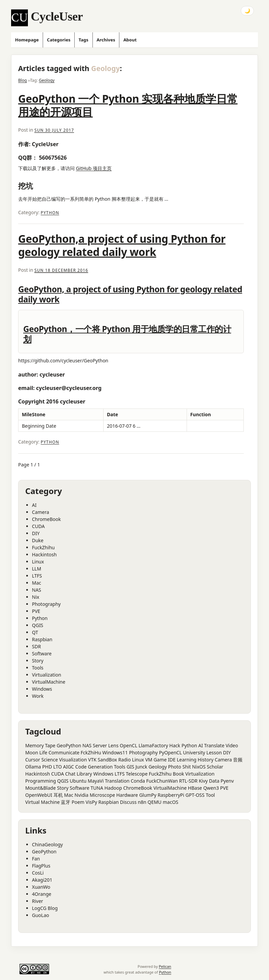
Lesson (214, 753)
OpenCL (128, 745)
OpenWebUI (39, 795)
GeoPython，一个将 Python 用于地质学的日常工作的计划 (127, 334)
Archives (106, 40)
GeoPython (69, 745)
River (37, 901)
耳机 (58, 795)
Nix (36, 597)
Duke (38, 540)
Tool (210, 795)
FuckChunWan (162, 781)
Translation (117, 781)
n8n (142, 802)
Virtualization (47, 675)
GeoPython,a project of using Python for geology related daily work (122, 245)
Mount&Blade (41, 788)
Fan (36, 859)
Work (38, 696)
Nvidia (82, 795)
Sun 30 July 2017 (54, 130)
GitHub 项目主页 (94, 168)
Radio (125, 760)
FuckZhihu (43, 547)
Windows (42, 689)
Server (100, 745)
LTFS (37, 576)
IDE (172, 760)
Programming (41, 781)
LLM (36, 569)
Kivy (203, 781)
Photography (46, 604)
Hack (175, 745)
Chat (70, 774)
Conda (138, 781)
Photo (175, 767)
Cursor (33, 760)
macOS (170, 802)
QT (35, 632)
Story (38, 661)
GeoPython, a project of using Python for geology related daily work (130, 294)
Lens (113, 745)
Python (50, 213)
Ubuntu (78, 781)
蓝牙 (66, 802)
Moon (32, 753)
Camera (41, 512)
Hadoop (113, 788)
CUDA (38, 526)
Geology (47, 80)
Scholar (215, 767)
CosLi (38, 873)
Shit (186, 767)
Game (160, 760)
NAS (36, 590)
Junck (141, 767)
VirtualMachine (49, 682)
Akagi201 (42, 880)
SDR (36, 646)
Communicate (64, 753)
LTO (57, 767)
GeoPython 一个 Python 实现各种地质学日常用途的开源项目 (128, 105)
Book (179, 774)
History (206, 760)
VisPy (91, 802)
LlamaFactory (153, 745)
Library (84, 774)
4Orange (42, 894)
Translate (214, 745)
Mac (36, 583)
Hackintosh (44, 554)
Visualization (73, 760)
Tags (84, 40)
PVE (36, 611)
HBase (195, 788)
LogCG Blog (45, 908)
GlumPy (148, 795)
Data (214, 781)
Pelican (165, 966)
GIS (130, 767)
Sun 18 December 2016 (61, 270)
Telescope (137, 774)
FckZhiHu (91, 753)
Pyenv (227, 781)
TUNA (97, 788)
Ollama (33, 767)
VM (149, 760)
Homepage (27, 40)
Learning (187, 760)
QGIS (38, 625)
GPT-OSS (195, 795)
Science (50, 760)
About (130, 40)
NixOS (199, 767)
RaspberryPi (171, 795)
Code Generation (94, 767)
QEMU (155, 802)
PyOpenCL (170, 753)
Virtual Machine (43, 802)
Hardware (127, 795)
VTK (92, 760)
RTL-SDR (188, 781)
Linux (38, 562)
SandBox (108, 760)
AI (34, 505)
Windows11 (115, 753)
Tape (50, 745)
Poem (78, 802)
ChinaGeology (47, 844)
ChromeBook (46, 519)
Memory (34, 745)
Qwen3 (211, 788)
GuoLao (41, 915)
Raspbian (42, 639)
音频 (238, 760)
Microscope (102, 795)
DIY (36, 533)
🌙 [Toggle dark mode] (247, 11)
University (194, 753)
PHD (47, 767)
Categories (59, 40)
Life (43, 753)
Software (42, 654)
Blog (23, 80)
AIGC (68, 767)
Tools (38, 668)
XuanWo (41, 887)
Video (232, 745)
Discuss (128, 802)
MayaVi (96, 781)
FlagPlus (41, 866)
